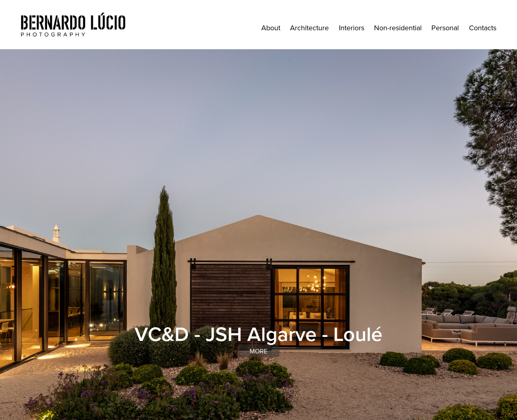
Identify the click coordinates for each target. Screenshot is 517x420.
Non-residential (398, 28)
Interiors (352, 28)
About (271, 28)
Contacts (483, 28)
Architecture (309, 28)
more (258, 351)
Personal (445, 28)
